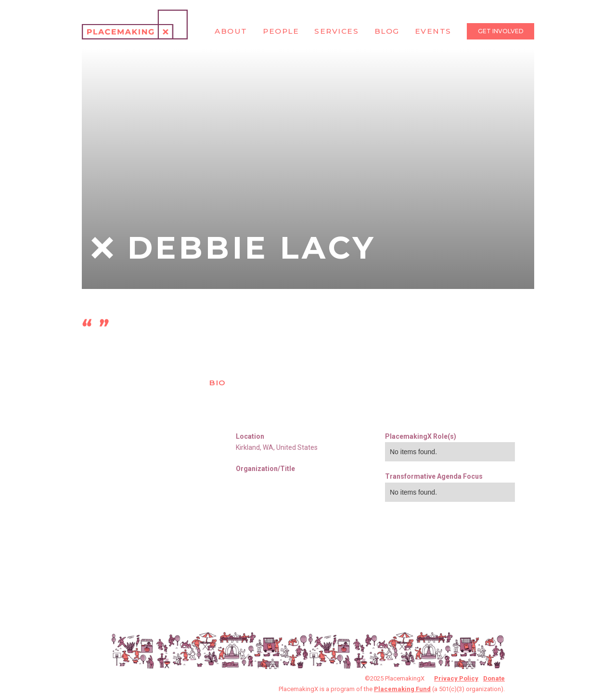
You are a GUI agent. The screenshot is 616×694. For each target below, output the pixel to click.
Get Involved (501, 31)
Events (433, 31)
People (281, 31)
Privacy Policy (456, 678)
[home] (135, 25)
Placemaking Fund (402, 689)
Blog (387, 31)
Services (336, 31)
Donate (494, 678)
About (231, 31)
